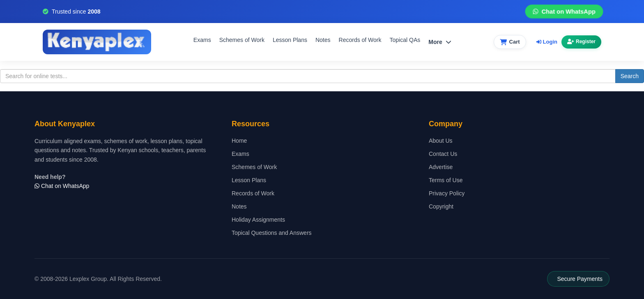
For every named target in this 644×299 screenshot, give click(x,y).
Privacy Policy (447, 193)
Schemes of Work (242, 40)
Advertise (441, 167)
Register (581, 42)
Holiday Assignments (258, 220)
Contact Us (443, 154)
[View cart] (510, 42)
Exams (202, 40)
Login (547, 42)
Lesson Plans (290, 40)
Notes (323, 40)
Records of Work (360, 40)
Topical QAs (405, 40)
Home (239, 141)
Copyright (441, 206)
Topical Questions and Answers (272, 233)
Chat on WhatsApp (564, 12)
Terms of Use (446, 180)
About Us (441, 141)
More (440, 42)
